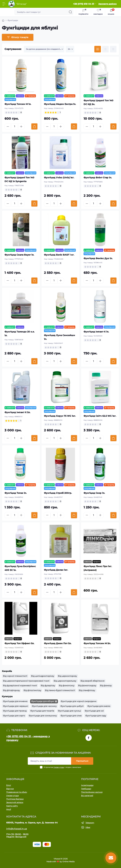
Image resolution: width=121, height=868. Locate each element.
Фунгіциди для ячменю (15, 701)
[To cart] (34, 126)
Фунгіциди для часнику (44, 706)
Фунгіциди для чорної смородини (79, 701)
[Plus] (21, 127)
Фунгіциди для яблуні (43, 701)
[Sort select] (44, 49)
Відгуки (10, 789)
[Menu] (4, 4)
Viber (88, 827)
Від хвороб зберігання (92, 681)
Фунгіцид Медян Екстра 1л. (60, 104)
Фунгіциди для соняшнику (43, 716)
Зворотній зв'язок (15, 802)
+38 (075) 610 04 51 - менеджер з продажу (28, 738)
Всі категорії (87, 796)
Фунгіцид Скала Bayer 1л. (19, 255)
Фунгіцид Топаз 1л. (16, 493)
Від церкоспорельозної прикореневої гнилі (26, 681)
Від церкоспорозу (67, 676)
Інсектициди (87, 785)
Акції (9, 809)
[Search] (70, 12)
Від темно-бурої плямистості (60, 690)
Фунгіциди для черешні (16, 706)
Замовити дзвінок (108, 4)
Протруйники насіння (92, 792)
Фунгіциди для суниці (69, 711)
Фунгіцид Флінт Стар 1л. (98, 178)
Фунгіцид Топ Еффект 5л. (19, 643)
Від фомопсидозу (87, 685)
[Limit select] (70, 49)
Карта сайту (12, 806)
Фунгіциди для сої (94, 711)
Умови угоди (59, 767)
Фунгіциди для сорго (14, 716)
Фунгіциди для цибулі (72, 706)
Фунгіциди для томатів (42, 711)
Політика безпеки (15, 799)
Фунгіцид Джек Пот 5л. (58, 643)
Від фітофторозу (11, 690)
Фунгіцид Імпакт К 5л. (17, 412)
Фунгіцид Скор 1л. (94, 493)
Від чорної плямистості (15, 676)
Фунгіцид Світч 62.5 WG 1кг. (100, 416)
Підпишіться (82, 761)
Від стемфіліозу (87, 690)
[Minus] (8, 127)
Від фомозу (106, 685)
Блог (9, 785)
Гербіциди (86, 789)
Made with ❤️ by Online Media (60, 862)
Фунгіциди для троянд (15, 711)
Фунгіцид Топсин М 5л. (97, 643)
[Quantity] (15, 126)
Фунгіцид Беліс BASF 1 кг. (59, 255)
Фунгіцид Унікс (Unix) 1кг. (59, 178)
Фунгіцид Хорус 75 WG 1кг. (60, 416)
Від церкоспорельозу (65, 681)
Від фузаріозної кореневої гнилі (20, 685)
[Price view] (113, 49)
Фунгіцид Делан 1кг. (56, 570)
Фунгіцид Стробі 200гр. (58, 493)
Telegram (90, 823)
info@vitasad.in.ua (17, 829)
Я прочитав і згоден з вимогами (62, 767)
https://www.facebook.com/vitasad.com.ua (89, 738)
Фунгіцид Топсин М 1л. (18, 104)
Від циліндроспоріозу (43, 676)
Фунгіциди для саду (96, 716)
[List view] (105, 49)
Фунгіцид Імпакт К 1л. (96, 332)
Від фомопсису (67, 685)
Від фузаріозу (48, 685)
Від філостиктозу (32, 690)
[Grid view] (98, 49)
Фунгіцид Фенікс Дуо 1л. (98, 258)
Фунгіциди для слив (71, 716)
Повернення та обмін (17, 792)
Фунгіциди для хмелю (99, 706)
